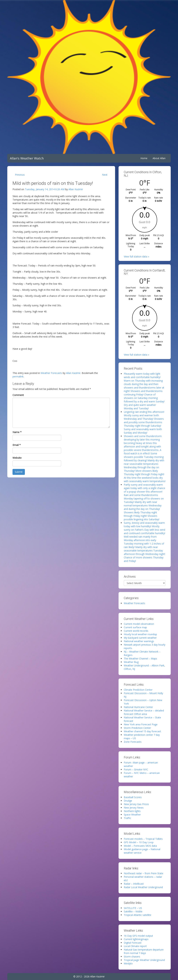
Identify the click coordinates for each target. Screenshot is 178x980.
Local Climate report (135, 946)
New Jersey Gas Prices (136, 804)
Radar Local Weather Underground (143, 887)
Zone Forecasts (133, 742)
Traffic (127, 818)
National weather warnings (139, 641)
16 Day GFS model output (138, 936)
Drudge (128, 801)
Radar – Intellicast (134, 884)
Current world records (136, 631)
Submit (19, 472)
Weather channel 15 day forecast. (143, 731)
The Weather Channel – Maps (140, 659)
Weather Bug (131, 662)
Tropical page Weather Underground (144, 960)
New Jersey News (134, 808)
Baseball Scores (133, 797)
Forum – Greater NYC (136, 769)
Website (17, 458)
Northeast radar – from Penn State (143, 873)
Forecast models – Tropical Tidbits (143, 839)
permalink (18, 376)
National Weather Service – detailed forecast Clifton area (144, 712)
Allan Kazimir (76, 189)
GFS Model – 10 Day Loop (139, 842)
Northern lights (132, 811)
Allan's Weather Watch (27, 158)
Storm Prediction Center (137, 728)
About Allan (159, 158)
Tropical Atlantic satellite (137, 915)
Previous (20, 175)
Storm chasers (132, 957)
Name (17, 432)
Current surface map (135, 627)
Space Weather (132, 815)
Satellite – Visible (133, 911)
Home (144, 158)
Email (17, 445)
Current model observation (139, 624)
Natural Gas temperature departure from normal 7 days (144, 951)
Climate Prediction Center (138, 690)
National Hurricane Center (138, 707)
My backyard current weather (140, 638)
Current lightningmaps (136, 939)
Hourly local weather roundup (140, 634)
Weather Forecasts (51, 373)
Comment (18, 395)
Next (105, 175)
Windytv (128, 963)
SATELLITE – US (133, 908)
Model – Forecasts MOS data (140, 846)
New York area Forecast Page (141, 724)
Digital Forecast (133, 943)
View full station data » (136, 256)
